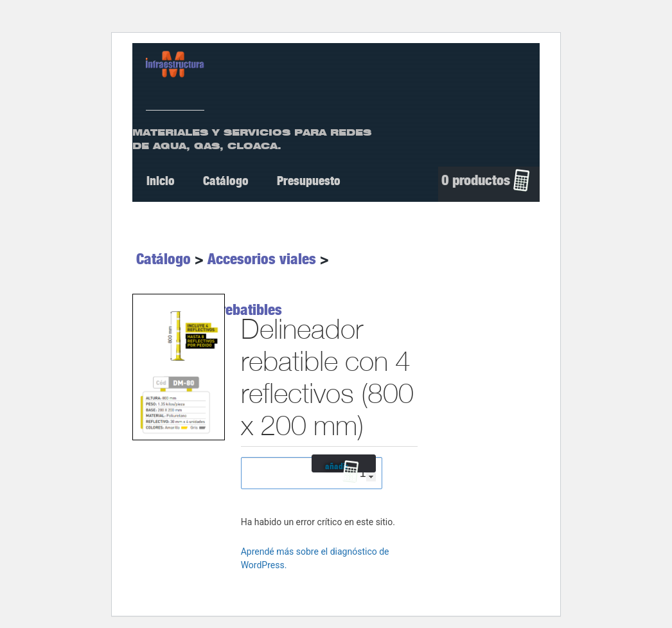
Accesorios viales (262, 259)
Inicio (161, 181)
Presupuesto (309, 181)
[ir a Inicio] (175, 63)
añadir (337, 467)
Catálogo (226, 181)
